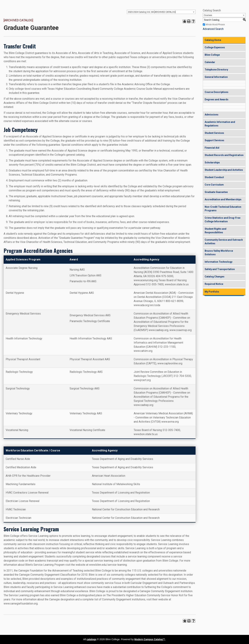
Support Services (214, 140)
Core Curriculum (214, 185)
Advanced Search (213, 29)
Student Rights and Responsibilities (215, 231)
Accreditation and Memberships (223, 199)
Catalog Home (213, 40)
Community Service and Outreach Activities (224, 242)
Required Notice (214, 284)
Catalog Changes (215, 277)
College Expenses (215, 47)
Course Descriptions (217, 92)
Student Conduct (214, 177)
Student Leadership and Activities (224, 170)
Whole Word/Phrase (215, 25)
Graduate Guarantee (216, 192)
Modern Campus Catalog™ (150, 639)
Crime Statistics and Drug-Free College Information (223, 220)
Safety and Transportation (220, 269)
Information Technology (218, 262)
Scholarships (212, 163)
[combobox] (161, 12)
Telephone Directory (216, 70)
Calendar (210, 62)
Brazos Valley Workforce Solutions (219, 253)
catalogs (92, 639)
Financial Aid (212, 148)
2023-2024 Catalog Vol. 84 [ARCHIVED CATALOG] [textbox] (152, 12)
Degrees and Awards (217, 99)
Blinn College (212, 55)
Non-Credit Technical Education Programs (223, 209)
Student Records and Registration (224, 155)
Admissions (212, 115)
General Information (216, 77)
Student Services (214, 133)
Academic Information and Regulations (220, 124)
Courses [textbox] (208, 15)
